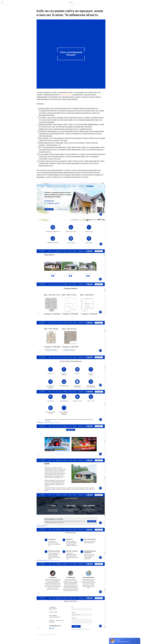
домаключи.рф (66, 95)
